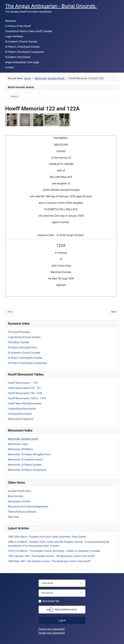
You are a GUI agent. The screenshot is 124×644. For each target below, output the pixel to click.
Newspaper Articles (19, 501)
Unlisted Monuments (20, 414)
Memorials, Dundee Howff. (23, 439)
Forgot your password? (52, 629)
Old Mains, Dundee (19, 342)
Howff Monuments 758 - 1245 (25, 393)
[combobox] (24, 96)
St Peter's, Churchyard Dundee (22, 47)
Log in (62, 620)
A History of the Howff (18, 26)
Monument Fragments (21, 419)
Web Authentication (62, 610)
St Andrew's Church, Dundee (21, 42)
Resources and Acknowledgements (28, 507)
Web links (13, 517)
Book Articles (16, 496)
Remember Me (51, 601)
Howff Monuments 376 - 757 (24, 388)
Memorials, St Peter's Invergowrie (27, 470)
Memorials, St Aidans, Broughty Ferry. (29, 454)
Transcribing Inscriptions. (22, 512)
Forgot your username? (52, 633)
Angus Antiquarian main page (22, 62)
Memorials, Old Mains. (21, 449)
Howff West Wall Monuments (25, 404)
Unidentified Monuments (22, 409)
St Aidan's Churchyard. (18, 57)
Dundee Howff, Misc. (20, 491)
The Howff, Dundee (19, 332)
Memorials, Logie (18, 444)
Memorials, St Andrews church (25, 460)
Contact (10, 67)
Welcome (10, 21)
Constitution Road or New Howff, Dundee (29, 31)
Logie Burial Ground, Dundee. (24, 337)
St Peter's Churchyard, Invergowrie (25, 52)
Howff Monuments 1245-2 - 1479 (27, 398)
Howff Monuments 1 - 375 (23, 383)
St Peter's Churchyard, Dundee (25, 358)
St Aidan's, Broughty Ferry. (23, 348)
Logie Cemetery (14, 36)
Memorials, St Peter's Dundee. (25, 465)
